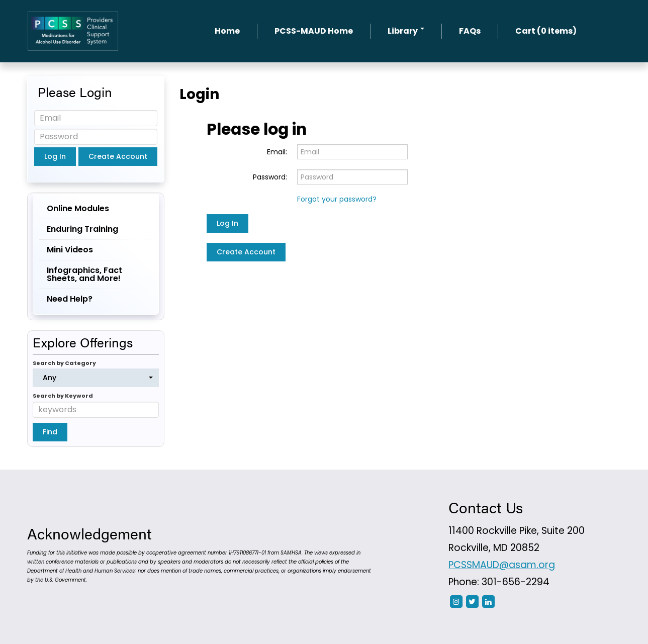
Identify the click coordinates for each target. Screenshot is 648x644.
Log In (227, 223)
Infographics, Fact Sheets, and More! (84, 274)
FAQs (470, 31)
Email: (277, 152)
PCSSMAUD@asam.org (502, 565)
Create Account (246, 252)
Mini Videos (70, 250)
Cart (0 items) (546, 31)
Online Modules (78, 208)
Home (227, 31)
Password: (270, 177)
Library (406, 31)
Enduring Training (82, 229)
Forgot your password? (337, 199)
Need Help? (70, 299)
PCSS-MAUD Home (314, 31)
